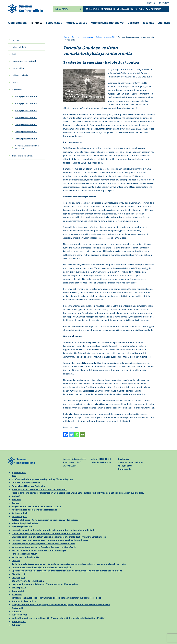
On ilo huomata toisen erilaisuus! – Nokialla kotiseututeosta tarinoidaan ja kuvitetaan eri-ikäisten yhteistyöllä (69, 564)
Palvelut (15, 82)
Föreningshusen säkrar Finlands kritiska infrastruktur (39, 489)
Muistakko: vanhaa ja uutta (25, 557)
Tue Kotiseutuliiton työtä (22, 156)
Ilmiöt (14, 54)
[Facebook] (66, 435)
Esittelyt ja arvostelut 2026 (26, 96)
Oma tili (16, 560)
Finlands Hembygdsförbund (26, 483)
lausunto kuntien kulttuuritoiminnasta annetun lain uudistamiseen (46, 533)
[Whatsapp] (77, 435)
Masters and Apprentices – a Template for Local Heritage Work (44, 547)
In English (152, 3)
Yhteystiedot (154, 9)
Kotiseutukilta (18, 68)
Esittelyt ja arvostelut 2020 (26, 139)
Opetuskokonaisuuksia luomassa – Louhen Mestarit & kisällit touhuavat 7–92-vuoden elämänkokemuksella (67, 571)
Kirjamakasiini (18, 89)
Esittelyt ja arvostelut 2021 (26, 132)
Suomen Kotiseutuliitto (24, 601)
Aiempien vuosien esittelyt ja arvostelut (27, 147)
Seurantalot (54, 23)
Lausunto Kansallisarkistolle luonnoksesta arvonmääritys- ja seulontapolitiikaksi (54, 530)
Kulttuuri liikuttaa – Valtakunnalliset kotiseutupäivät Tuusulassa (45, 520)
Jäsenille (148, 23)
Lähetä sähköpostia (101, 462)
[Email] (82, 435)
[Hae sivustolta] (65, 9)
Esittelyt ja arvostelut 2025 (26, 103)
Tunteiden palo (19, 615)
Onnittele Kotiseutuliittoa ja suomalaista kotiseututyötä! (41, 567)
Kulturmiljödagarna (22, 527)
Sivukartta (124, 459)
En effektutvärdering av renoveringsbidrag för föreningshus (42, 479)
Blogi (14, 476)
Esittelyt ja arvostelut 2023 (26, 118)
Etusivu (66, 37)
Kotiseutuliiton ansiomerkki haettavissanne (34, 510)
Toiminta (36, 23)
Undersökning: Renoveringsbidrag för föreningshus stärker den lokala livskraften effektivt (58, 618)
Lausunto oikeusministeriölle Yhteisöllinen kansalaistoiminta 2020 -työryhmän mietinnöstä (59, 537)
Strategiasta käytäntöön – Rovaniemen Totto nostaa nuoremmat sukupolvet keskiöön (57, 598)
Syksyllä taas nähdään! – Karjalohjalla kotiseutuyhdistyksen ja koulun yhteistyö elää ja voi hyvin (61, 604)
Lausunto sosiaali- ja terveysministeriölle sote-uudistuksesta (43, 544)
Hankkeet (16, 40)
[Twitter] (71, 435)
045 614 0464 (104, 459)
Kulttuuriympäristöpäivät (107, 23)
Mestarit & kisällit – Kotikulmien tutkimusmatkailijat (39, 550)
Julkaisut (164, 23)
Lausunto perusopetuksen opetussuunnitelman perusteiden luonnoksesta (50, 540)
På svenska (164, 3)
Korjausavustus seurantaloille (24, 61)
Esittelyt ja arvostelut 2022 (26, 125)
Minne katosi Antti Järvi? (24, 554)
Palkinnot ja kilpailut (20, 75)
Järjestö (134, 23)
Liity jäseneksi (125, 9)
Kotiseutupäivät (76, 23)
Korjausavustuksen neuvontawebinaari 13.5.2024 (36, 506)
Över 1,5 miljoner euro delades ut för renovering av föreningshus (45, 584)
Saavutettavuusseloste (130, 462)
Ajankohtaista (17, 23)
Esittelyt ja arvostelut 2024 (26, 110)
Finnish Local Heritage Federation (29, 486)
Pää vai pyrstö (19, 588)
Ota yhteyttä (18, 574)
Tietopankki (108, 9)
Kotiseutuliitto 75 (19, 47)
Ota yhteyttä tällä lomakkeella (28, 581)
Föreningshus (19, 621)
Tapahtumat (93, 9)
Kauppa (140, 9)
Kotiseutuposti (19, 516)
